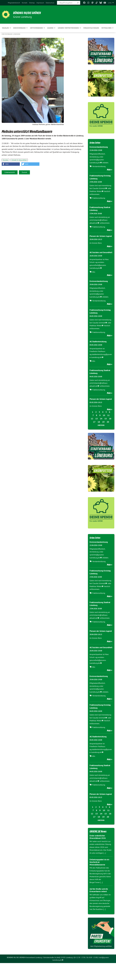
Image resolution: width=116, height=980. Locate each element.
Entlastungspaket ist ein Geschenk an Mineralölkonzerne (100, 879)
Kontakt (25, 3)
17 (94, 430)
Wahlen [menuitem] (5, 28)
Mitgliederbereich (14, 3)
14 (101, 427)
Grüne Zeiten (96, 143)
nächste (101, 434)
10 (104, 424)
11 (108, 424)
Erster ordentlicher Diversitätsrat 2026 (98, 854)
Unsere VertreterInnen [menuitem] (68, 28)
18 (99, 430)
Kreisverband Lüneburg (11, 34)
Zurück (24, 172)
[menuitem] (14, 3)
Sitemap (32, 3)
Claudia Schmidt (99, 188)
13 (97, 427)
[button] (11, 164)
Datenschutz (50, 3)
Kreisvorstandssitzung (99, 147)
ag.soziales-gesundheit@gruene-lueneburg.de (98, 271)
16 (110, 427)
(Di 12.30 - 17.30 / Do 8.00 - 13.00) (86, 974)
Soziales (5, 160)
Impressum (40, 3)
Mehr (109, 170)
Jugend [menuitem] (50, 28)
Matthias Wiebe (96, 191)
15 (106, 427)
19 (103, 430)
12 (92, 427)
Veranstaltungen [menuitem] (91, 28)
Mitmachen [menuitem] (106, 28)
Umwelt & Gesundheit (19, 160)
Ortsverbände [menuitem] (36, 28)
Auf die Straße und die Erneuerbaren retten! (100, 907)
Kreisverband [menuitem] (19, 28)
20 (108, 430)
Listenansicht (10, 172)
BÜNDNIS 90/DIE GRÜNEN (30, 13)
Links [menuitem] (110, 3)
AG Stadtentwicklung (99, 347)
